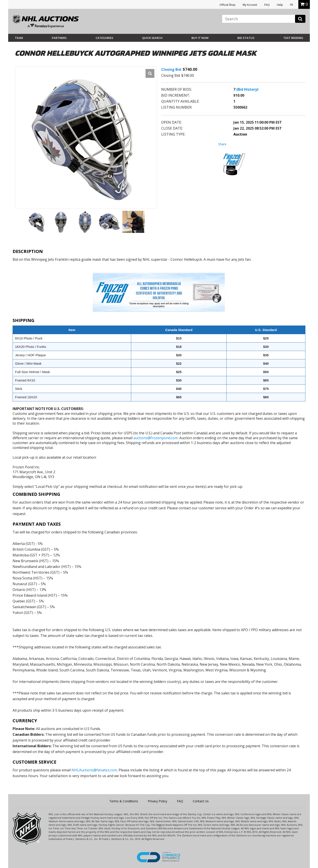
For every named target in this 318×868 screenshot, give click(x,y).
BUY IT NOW (200, 38)
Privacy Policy (157, 801)
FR (292, 5)
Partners (59, 38)
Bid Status (246, 38)
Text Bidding (293, 38)
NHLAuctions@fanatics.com (94, 770)
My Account (250, 5)
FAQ (267, 5)
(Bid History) (247, 89)
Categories (104, 38)
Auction (240, 134)
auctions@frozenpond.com (156, 438)
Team (19, 38)
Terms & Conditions (124, 801)
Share (222, 144)
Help (280, 5)
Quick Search (152, 38)
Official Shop (227, 5)
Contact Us (201, 801)
